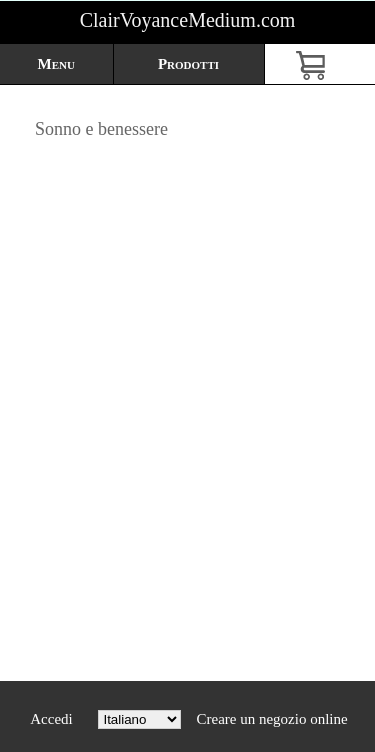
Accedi (51, 719)
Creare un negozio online (271, 719)
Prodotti (188, 64)
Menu (56, 64)
